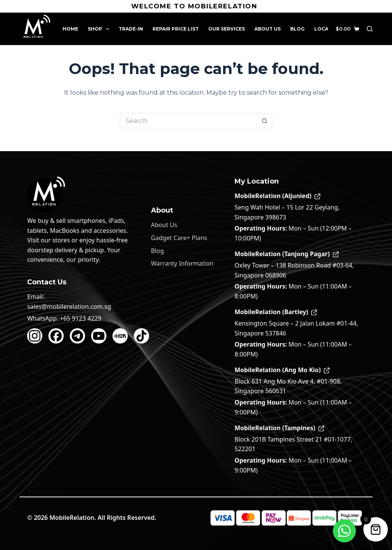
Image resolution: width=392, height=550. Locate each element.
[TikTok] (141, 336)
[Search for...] (188, 121)
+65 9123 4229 (81, 318)
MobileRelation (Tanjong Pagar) (287, 254)
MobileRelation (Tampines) (279, 428)
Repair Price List (176, 29)
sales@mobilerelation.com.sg (69, 306)
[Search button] (265, 121)
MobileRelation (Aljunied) (277, 196)
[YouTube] (99, 336)
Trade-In (131, 29)
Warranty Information (182, 263)
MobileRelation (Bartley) (276, 312)
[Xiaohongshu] (120, 336)
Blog (297, 29)
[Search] (370, 29)
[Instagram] (35, 336)
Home (70, 29)
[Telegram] (77, 336)
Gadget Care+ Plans (179, 238)
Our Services (227, 29)
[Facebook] (56, 336)
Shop (100, 29)
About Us (267, 29)
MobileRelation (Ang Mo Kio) (282, 370)
